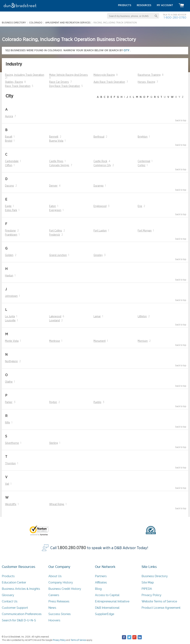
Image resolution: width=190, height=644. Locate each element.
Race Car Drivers (59, 82)
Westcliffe (11, 504)
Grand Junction (58, 255)
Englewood (100, 206)
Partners (101, 576)
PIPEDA (147, 589)
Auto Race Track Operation (109, 82)
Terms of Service (78, 640)
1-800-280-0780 (175, 18)
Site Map (148, 582)
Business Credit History (65, 589)
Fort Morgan (145, 231)
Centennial (144, 161)
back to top (181, 120)
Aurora (9, 116)
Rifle (8, 423)
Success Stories (60, 614)
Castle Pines (56, 161)
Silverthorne (12, 443)
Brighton (143, 137)
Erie (140, 206)
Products (8, 576)
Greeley (98, 255)
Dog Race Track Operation (65, 86)
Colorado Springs (59, 165)
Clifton (9, 165)
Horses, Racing (146, 82)
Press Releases (59, 601)
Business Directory (155, 576)
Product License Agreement (161, 608)
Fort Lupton (100, 231)
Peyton (53, 402)
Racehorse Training (149, 75)
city (127, 50)
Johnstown (11, 296)
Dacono (9, 186)
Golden (9, 255)
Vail (7, 484)
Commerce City (102, 165)
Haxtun (9, 276)
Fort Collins (56, 231)
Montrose (55, 341)
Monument (100, 341)
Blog (98, 589)
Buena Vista (56, 141)
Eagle (8, 206)
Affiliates (101, 582)
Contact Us (10, 601)
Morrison (143, 341)
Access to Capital (107, 595)
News (52, 608)
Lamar (97, 317)
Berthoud (99, 137)
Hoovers (54, 620)
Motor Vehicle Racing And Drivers (68, 75)
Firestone (10, 231)
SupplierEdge (105, 614)
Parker (9, 402)
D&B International (107, 608)
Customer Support (15, 608)
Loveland (54, 321)
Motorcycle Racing (104, 75)
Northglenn (11, 361)
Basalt (9, 137)
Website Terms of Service (159, 601)
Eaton (53, 206)
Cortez (141, 165)
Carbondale (12, 161)
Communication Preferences (22, 614)
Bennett (54, 137)
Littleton (142, 317)
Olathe (9, 382)
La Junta (10, 317)
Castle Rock (100, 161)
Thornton (10, 464)
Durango (99, 186)
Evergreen (55, 210)
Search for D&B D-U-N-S (19, 620)
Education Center (14, 582)
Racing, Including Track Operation (25, 75)
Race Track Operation (18, 86)
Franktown (11, 235)
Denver (53, 186)
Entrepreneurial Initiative (112, 601)
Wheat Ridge (57, 504)
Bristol (9, 141)
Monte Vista (12, 341)
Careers (54, 595)
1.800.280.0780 (72, 548)
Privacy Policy (151, 595)
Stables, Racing (14, 82)
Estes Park (11, 210)
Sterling (54, 443)
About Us (55, 576)
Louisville (10, 321)
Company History (61, 582)
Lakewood (55, 317)
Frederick (55, 235)
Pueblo (97, 402)
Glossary (8, 595)
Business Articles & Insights (21, 589)
